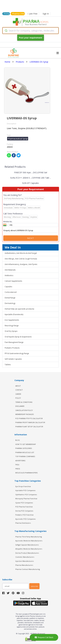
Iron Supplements (12, 320)
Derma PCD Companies (24, 511)
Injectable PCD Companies (25, 490)
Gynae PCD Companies (24, 503)
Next (31, 238)
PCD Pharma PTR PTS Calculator (29, 418)
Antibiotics (9, 275)
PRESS (18, 469)
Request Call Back (44, 637)
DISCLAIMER (20, 406)
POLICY (18, 398)
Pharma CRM (18, 14)
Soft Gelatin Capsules (13, 359)
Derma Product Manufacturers (27, 553)
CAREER (18, 394)
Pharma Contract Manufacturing (28, 569)
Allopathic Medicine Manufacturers (29, 549)
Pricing (7, 14)
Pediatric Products (12, 348)
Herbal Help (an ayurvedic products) (19, 309)
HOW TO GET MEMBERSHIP (26, 444)
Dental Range (10, 298)
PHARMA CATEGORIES (24, 448)
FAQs (17, 465)
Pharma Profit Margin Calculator (30, 422)
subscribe (34, 586)
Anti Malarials (10, 270)
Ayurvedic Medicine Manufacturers (29, 541)
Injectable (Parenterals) (14, 314)
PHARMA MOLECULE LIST (25, 452)
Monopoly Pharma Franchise (26, 499)
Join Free (33, 14)
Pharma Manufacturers (24, 565)
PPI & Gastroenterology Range (17, 353)
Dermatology (10, 303)
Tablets (8, 365)
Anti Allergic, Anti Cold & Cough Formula (21, 259)
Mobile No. (8, 222)
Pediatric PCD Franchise (24, 515)
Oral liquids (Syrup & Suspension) (18, 337)
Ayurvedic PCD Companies (25, 519)
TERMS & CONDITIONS (24, 402)
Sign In (46, 14)
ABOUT (18, 386)
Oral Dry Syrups (11, 331)
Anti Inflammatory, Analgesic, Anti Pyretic (21, 264)
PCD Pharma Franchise (24, 507)
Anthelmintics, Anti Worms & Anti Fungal (21, 253)
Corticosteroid (11, 292)
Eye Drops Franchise (23, 486)
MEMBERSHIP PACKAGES (25, 414)
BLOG (18, 440)
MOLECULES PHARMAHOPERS (26, 473)
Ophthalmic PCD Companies (26, 495)
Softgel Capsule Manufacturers (27, 545)
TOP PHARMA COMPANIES (25, 456)
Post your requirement (31, 38)
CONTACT (19, 390)
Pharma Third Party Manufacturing (29, 537)
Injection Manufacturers (25, 561)
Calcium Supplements (13, 281)
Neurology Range (12, 326)
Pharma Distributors (23, 523)
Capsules (8, 287)
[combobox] (30, 31)
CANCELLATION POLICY (24, 410)
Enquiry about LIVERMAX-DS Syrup (31, 231)
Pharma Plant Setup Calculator (29, 427)
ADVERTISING (20, 461)
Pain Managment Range (14, 342)
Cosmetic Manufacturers (25, 557)
